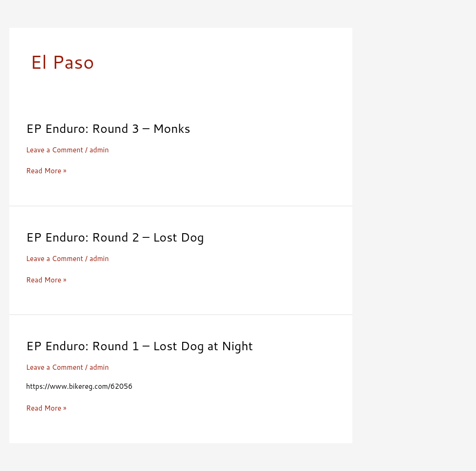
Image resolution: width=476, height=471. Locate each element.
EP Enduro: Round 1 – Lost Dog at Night (139, 346)
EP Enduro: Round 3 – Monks (108, 128)
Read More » (46, 171)
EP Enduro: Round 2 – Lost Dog (115, 237)
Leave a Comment (55, 150)
